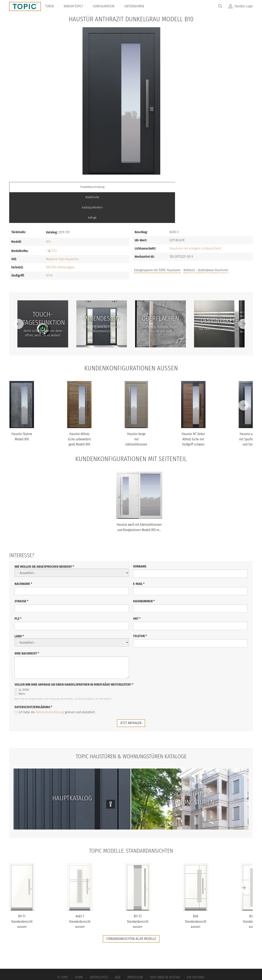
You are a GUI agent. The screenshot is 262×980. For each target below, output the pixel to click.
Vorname (140, 536)
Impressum (135, 946)
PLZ (18, 588)
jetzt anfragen (131, 692)
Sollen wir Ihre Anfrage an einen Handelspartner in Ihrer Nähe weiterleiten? (74, 654)
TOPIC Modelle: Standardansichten (131, 820)
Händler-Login (244, 6)
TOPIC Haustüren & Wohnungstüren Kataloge (131, 725)
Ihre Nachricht (27, 623)
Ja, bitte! (22, 659)
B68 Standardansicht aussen (196, 891)
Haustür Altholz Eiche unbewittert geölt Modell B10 (79, 408)
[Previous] (18, 293)
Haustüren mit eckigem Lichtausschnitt (195, 218)
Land (19, 605)
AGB (118, 946)
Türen (53, 6)
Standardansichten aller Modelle (131, 908)
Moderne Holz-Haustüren (62, 228)
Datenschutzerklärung (33, 676)
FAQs (207, 241)
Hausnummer (144, 570)
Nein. (20, 663)
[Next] (244, 293)
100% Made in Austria (165, 946)
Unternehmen (138, 6)
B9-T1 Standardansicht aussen (22, 891)
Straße (21, 570)
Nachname (23, 553)
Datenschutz (99, 946)
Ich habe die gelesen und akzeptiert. (55, 681)
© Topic (63, 946)
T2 (55, 220)
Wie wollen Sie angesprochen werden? (44, 536)
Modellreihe (101, 187)
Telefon (140, 605)
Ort (137, 588)
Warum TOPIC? (77, 6)
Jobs (193, 241)
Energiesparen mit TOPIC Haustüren (157, 239)
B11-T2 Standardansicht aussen (138, 891)
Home (79, 946)
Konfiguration (107, 6)
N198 (49, 245)
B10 (48, 211)
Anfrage (222, 187)
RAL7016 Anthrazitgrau (60, 236)
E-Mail (139, 553)
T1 (53, 220)
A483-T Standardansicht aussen (80, 891)
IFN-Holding (196, 946)
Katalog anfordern (161, 187)
